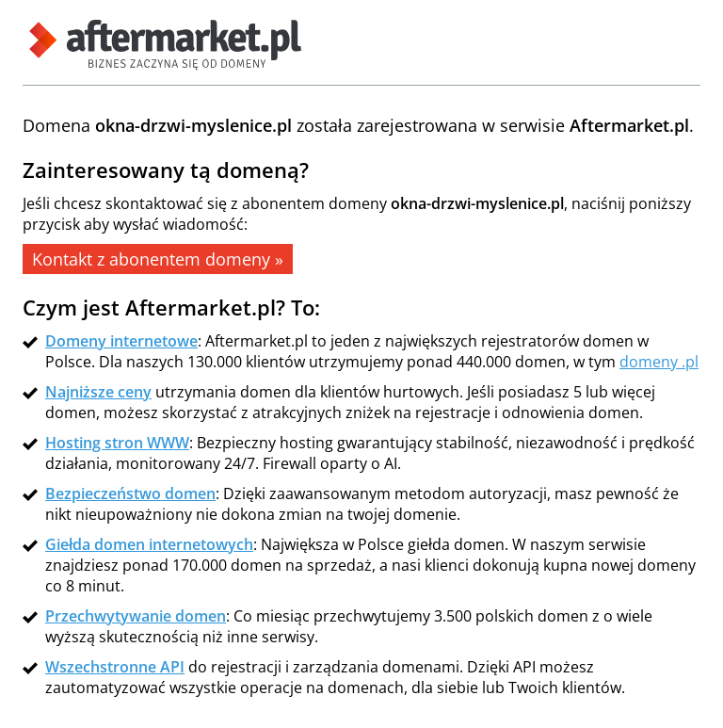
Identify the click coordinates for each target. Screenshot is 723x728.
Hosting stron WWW (117, 443)
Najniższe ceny (98, 392)
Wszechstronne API (115, 667)
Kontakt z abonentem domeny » (158, 259)
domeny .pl (659, 362)
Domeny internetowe (121, 341)
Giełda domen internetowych (149, 544)
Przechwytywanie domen (136, 616)
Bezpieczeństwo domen (130, 493)
